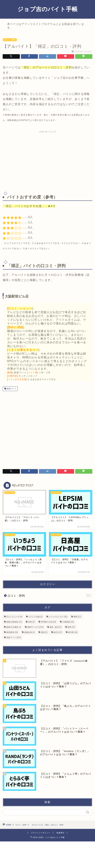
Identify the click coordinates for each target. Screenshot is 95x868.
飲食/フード (11, 389)
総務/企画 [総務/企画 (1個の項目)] (29, 632)
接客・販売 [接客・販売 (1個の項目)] (56, 627)
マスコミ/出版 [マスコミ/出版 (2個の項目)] (35, 617)
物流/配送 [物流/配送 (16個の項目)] (12, 632)
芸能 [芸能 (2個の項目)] (44, 632)
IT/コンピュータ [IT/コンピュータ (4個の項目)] (14, 617)
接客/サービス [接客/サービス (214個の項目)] (35, 627)
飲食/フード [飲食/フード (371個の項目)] (14, 637)
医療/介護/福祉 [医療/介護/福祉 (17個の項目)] (14, 622)
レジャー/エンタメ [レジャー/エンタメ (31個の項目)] (58, 617)
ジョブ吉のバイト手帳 (48, 9)
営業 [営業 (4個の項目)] (31, 622)
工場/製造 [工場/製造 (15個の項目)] (68, 622)
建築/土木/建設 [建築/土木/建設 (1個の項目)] (14, 627)
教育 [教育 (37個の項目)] (71, 627)
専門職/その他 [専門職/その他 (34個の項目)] (48, 622)
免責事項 (60, 833)
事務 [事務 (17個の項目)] (77, 617)
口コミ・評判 (10, 40)
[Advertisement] (47, 160)
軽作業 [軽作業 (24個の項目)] (73, 632)
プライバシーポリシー (41, 833)
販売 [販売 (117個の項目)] (58, 632)
